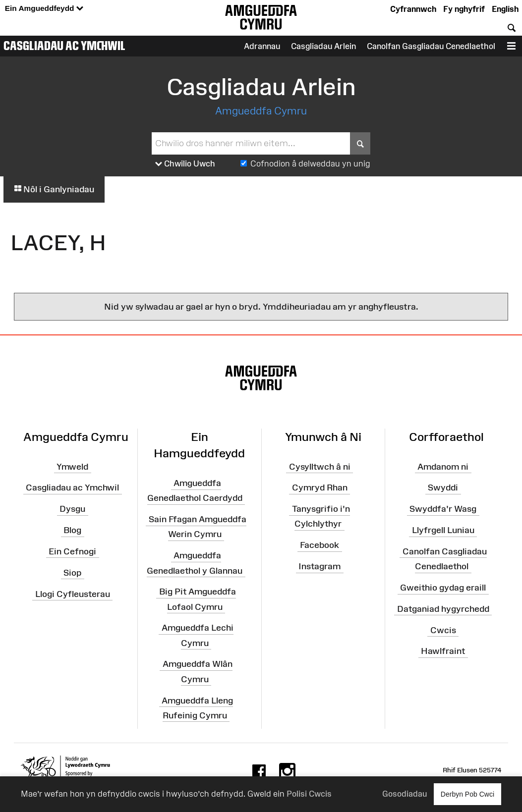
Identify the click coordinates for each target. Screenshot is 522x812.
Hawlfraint (443, 651)
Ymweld (72, 466)
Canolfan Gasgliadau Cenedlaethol (431, 46)
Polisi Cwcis (309, 794)
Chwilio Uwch (185, 164)
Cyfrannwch (413, 9)
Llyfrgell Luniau (443, 530)
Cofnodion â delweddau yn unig (310, 163)
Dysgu (72, 509)
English (505, 9)
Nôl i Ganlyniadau (54, 189)
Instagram (319, 566)
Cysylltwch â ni (320, 466)
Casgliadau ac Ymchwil (64, 46)
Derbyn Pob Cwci (467, 794)
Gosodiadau (405, 794)
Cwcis (443, 630)
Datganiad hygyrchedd (443, 609)
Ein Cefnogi (72, 551)
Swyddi (443, 487)
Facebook (319, 545)
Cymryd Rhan (320, 487)
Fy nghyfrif (464, 9)
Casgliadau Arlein (323, 46)
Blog (72, 530)
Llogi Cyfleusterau (73, 594)
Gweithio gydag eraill (443, 588)
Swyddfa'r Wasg (443, 509)
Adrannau (262, 46)
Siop (72, 573)
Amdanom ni (443, 466)
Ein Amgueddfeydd (44, 9)
